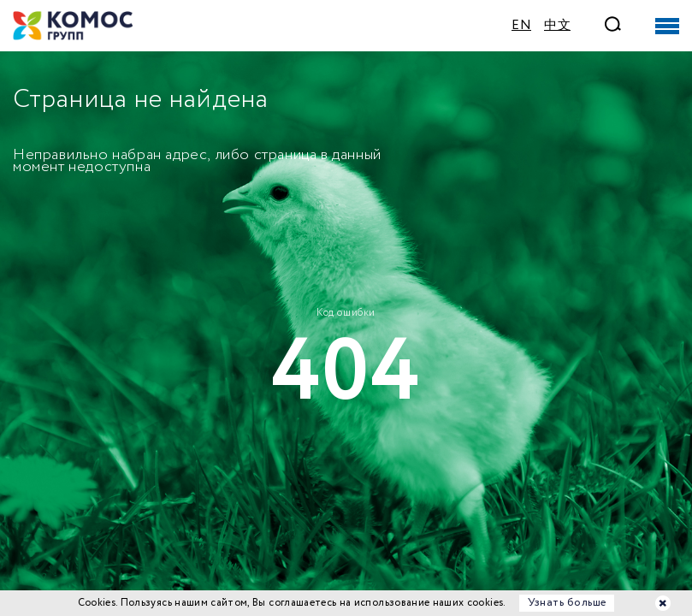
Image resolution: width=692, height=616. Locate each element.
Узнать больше (567, 603)
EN (521, 26)
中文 (557, 26)
